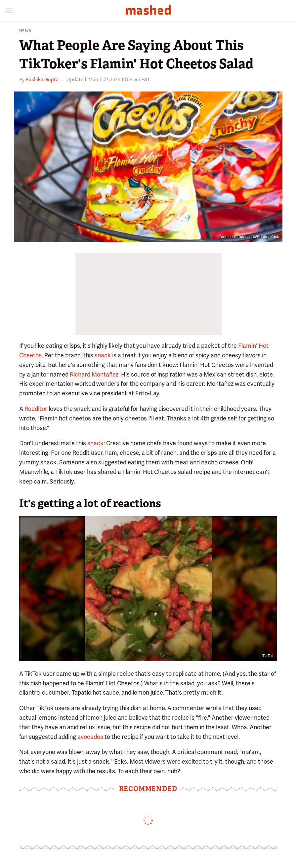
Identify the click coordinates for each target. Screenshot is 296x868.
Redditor (36, 409)
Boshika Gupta (42, 80)
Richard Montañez (94, 374)
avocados (90, 737)
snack (103, 355)
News (25, 31)
